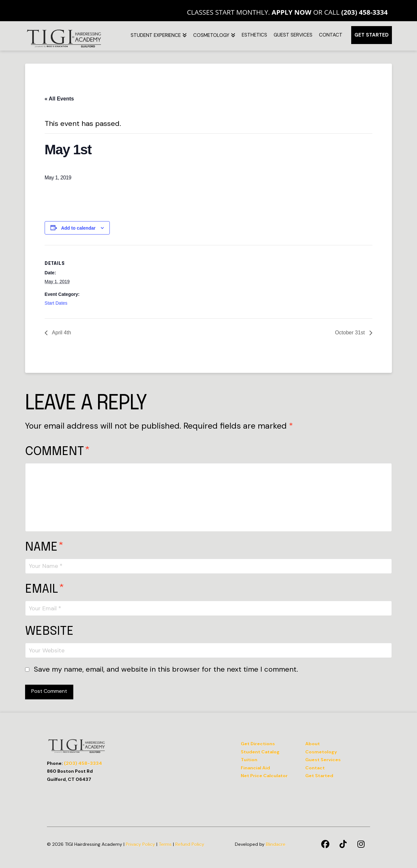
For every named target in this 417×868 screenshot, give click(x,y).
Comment (58, 452)
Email (45, 589)
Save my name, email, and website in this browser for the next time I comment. (166, 669)
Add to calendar (78, 228)
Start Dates (56, 303)
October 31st (351, 333)
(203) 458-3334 (364, 12)
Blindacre (276, 844)
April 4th (61, 333)
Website (49, 631)
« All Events (59, 99)
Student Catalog (260, 752)
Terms (165, 844)
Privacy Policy (140, 844)
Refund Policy (190, 844)
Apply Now (292, 12)
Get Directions (258, 744)
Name (44, 547)
